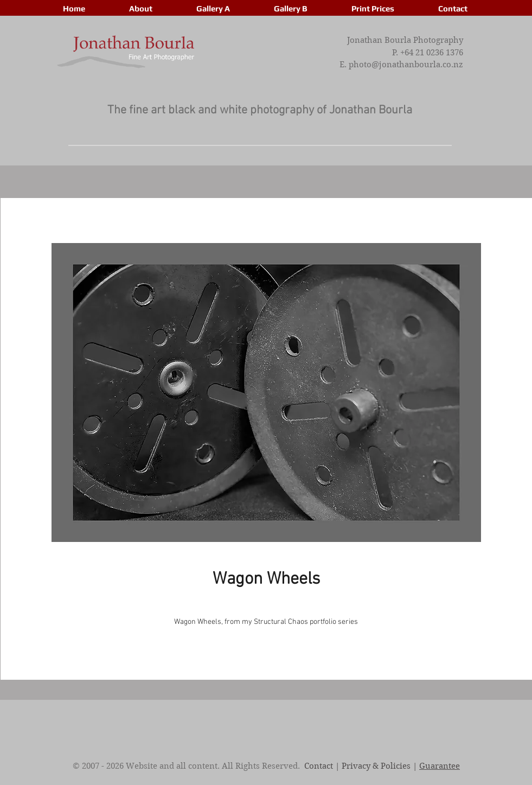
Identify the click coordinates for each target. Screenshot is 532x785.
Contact (319, 766)
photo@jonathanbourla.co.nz (406, 65)
